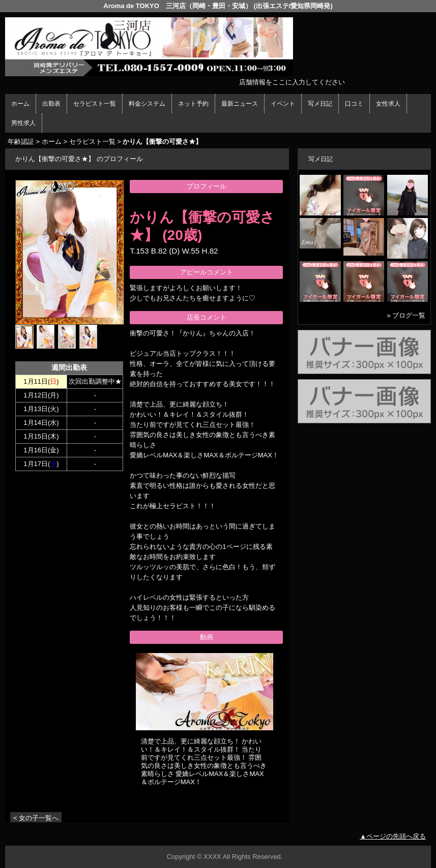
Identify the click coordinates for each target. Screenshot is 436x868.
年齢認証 (21, 142)
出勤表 (51, 104)
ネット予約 (193, 104)
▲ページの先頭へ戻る (393, 836)
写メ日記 (320, 104)
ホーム (20, 104)
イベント (283, 104)
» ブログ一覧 (406, 315)
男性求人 (23, 123)
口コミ (354, 104)
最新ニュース (240, 104)
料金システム (147, 104)
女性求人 (388, 104)
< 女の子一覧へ (36, 818)
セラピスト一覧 (95, 104)
